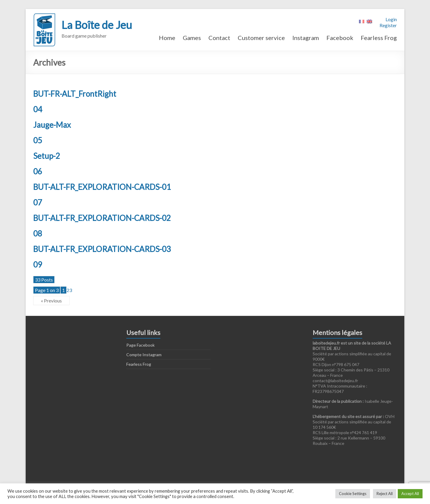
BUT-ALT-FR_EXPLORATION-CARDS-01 (102, 187)
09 (38, 265)
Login (391, 19)
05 (38, 140)
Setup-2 (47, 156)
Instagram (306, 38)
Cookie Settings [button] (353, 494)
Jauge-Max (52, 125)
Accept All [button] (410, 494)
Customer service (261, 38)
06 (38, 171)
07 (38, 202)
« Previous (51, 301)
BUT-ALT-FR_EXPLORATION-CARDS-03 (102, 249)
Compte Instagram (144, 355)
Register (388, 25)
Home (167, 38)
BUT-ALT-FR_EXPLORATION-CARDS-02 (102, 218)
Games (192, 38)
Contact (219, 38)
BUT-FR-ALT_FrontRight (75, 94)
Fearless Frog (379, 38)
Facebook (340, 38)
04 (38, 109)
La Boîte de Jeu (97, 25)
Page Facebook (140, 345)
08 (38, 233)
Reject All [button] (385, 494)
